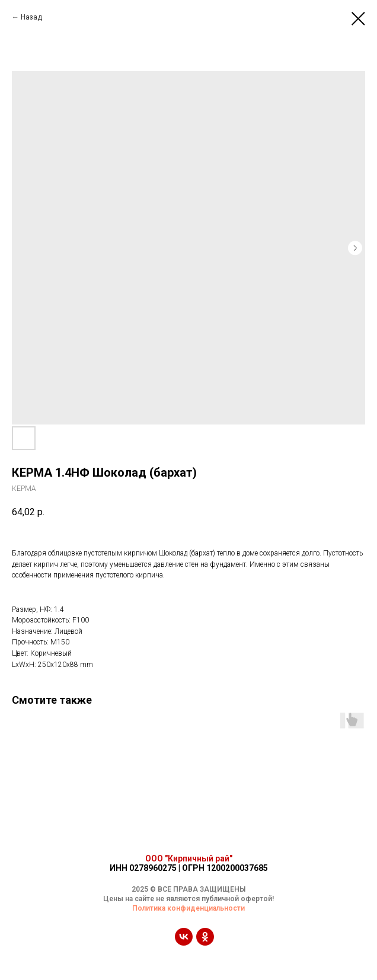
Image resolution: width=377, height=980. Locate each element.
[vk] (184, 942)
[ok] (205, 942)
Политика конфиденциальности (188, 908)
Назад (31, 17)
